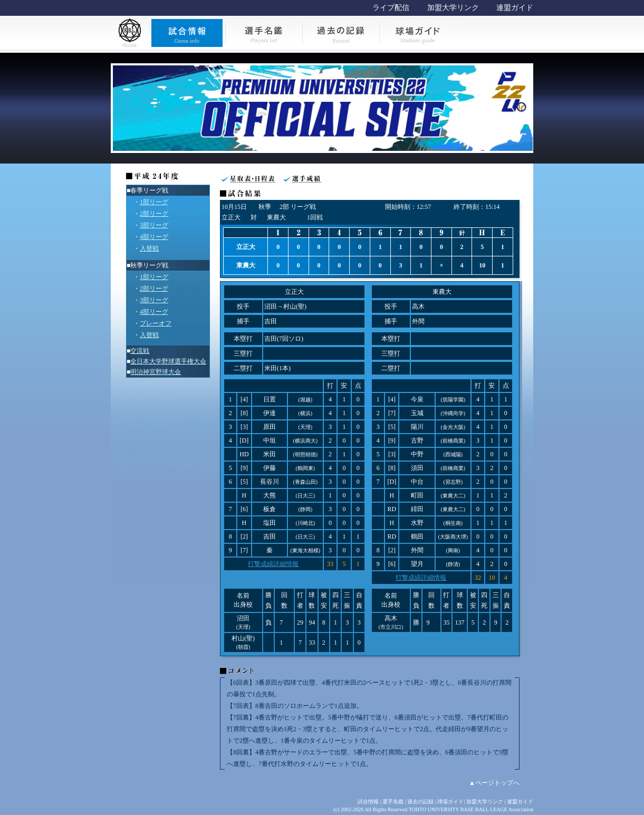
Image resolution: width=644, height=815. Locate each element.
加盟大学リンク (453, 8)
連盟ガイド (515, 8)
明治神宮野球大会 (156, 372)
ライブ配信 (391, 8)
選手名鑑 (393, 802)
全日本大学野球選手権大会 (168, 361)
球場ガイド (450, 802)
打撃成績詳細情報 (273, 564)
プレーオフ (156, 323)
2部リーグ (154, 214)
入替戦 (149, 248)
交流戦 (140, 351)
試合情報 (368, 802)
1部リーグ (154, 202)
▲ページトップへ (494, 783)
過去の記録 (420, 802)
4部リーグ (154, 237)
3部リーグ (154, 225)
